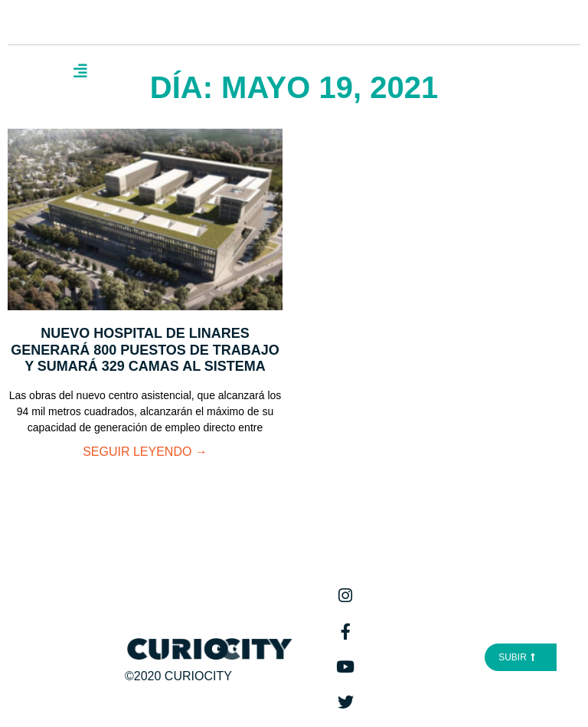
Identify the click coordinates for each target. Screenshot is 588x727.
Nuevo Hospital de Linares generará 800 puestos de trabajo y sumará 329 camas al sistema (145, 350)
